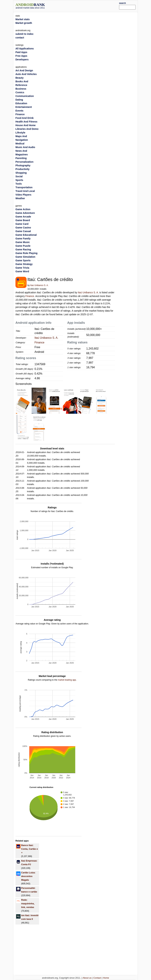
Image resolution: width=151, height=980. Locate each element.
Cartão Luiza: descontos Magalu (28, 876)
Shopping (21, 173)
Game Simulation (25, 257)
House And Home (26, 125)
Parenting (21, 158)
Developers (22, 59)
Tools (19, 184)
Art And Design (24, 70)
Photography (23, 165)
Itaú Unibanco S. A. (39, 285)
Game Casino (23, 228)
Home (106, 978)
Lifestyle (20, 133)
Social (19, 176)
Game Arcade (23, 217)
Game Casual (23, 231)
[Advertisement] (87, 6)
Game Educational (26, 235)
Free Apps (21, 56)
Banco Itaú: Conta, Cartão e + (30, 849)
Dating (19, 100)
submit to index (24, 34)
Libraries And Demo (27, 129)
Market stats (23, 19)
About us (87, 978)
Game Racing (23, 249)
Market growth (24, 23)
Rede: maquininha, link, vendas (28, 904)
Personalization (24, 162)
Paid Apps (21, 52)
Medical (20, 144)
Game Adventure (25, 213)
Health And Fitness (26, 122)
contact (20, 38)
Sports (19, 180)
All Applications (25, 49)
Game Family (23, 239)
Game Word (22, 271)
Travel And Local (25, 191)
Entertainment (24, 107)
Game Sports (23, 260)
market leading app (67, 680)
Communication (25, 96)
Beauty (20, 78)
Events (19, 111)
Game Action (23, 209)
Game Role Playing (26, 253)
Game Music (23, 242)
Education (21, 103)
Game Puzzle (23, 246)
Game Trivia (22, 268)
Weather (20, 198)
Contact (97, 978)
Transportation (24, 187)
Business (21, 89)
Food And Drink (24, 118)
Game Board (23, 220)
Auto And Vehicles (26, 74)
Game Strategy (24, 264)
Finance (30, 296)
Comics (20, 92)
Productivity (22, 169)
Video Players (23, 195)
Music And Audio (25, 147)
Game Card (22, 224)
